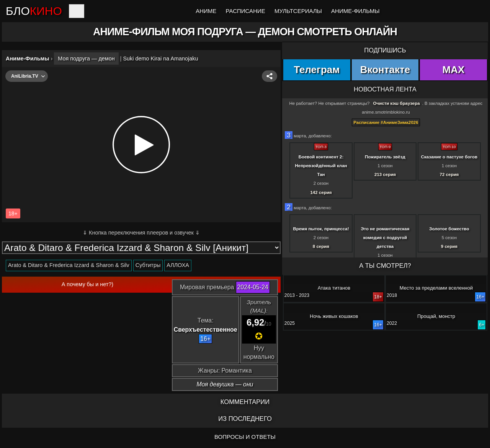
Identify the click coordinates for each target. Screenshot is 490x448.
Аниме (206, 11)
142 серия (321, 192)
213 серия (385, 174)
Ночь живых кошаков (334, 316)
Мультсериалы (298, 11)
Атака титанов (334, 288)
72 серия (449, 174)
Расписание (246, 11)
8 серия (321, 246)
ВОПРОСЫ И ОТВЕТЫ (245, 437)
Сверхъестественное (206, 330)
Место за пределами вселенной (436, 288)
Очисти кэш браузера (397, 103)
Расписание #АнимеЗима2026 (386, 122)
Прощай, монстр (436, 316)
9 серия (449, 246)
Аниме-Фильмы (355, 11)
